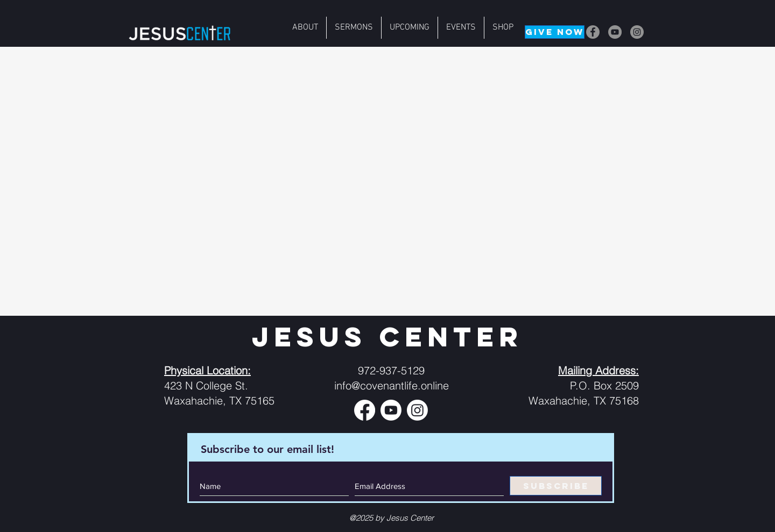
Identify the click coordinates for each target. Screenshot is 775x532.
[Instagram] (637, 32)
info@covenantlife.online (392, 385)
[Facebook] (593, 32)
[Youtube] (391, 410)
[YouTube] (615, 32)
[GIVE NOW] (555, 32)
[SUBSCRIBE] (556, 486)
